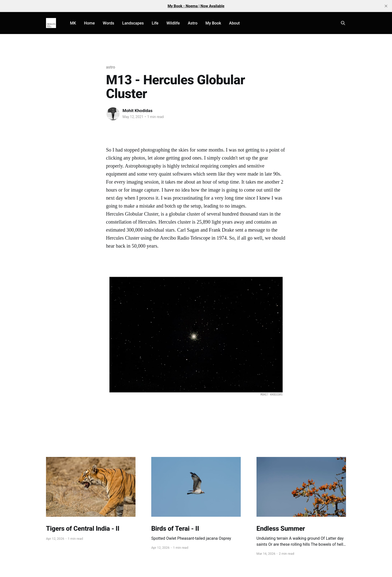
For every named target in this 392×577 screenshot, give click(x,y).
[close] (386, 6)
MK (73, 23)
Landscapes (133, 23)
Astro (193, 23)
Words (108, 23)
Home (89, 23)
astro (110, 67)
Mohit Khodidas (137, 111)
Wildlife (173, 23)
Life (155, 23)
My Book (213, 23)
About (234, 23)
